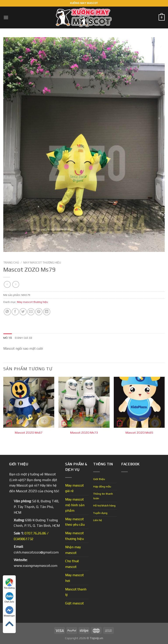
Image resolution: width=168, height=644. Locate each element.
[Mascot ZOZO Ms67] (29, 402)
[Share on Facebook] (15, 312)
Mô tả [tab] (8, 338)
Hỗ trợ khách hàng (104, 505)
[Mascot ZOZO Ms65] (139, 402)
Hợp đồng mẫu (102, 486)
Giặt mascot (74, 603)
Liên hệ (98, 520)
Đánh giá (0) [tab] (24, 338)
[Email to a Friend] (31, 312)
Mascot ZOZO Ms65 (139, 433)
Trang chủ (11, 262)
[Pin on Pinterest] (39, 312)
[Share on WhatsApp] (7, 312)
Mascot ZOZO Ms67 (29, 433)
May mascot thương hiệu (42, 262)
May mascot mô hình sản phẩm (75, 505)
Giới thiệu (99, 479)
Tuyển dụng (100, 513)
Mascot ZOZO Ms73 (84, 433)
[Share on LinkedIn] (47, 312)
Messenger (9, 612)
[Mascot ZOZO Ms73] (84, 402)
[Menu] (6, 17)
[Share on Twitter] (23, 312)
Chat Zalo (9, 598)
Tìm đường (9, 584)
